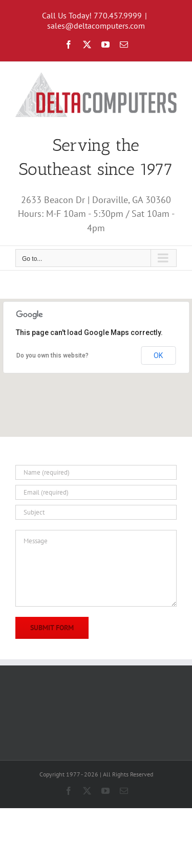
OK (158, 355)
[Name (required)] (96, 472)
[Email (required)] (96, 492)
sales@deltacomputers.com (96, 26)
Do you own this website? (52, 355)
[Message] (96, 568)
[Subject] (96, 512)
